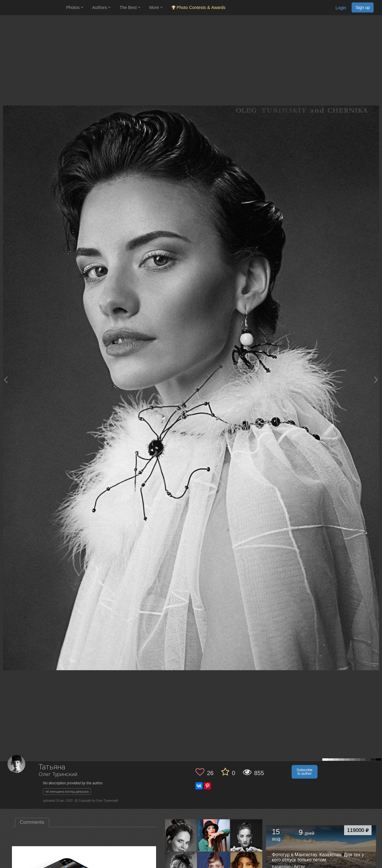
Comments (32, 822)
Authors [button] (101, 7)
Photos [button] (75, 7)
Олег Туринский (58, 775)
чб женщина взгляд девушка (67, 792)
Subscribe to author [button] (305, 772)
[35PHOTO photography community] (32, 8)
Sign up (363, 7)
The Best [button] (130, 7)
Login (341, 8)
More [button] (156, 7)
